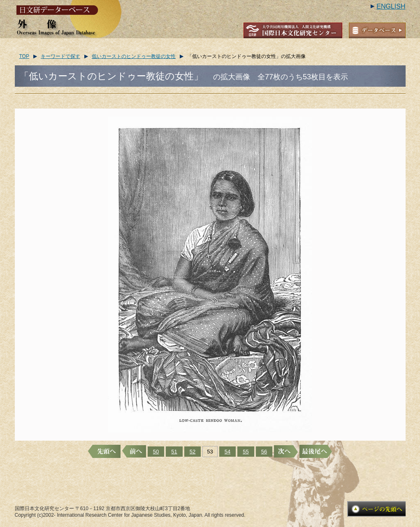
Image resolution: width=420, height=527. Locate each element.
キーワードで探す (60, 56)
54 (227, 452)
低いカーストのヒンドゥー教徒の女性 (134, 56)
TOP (24, 56)
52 (193, 452)
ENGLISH (391, 6)
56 (264, 452)
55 (246, 452)
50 (156, 452)
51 (174, 452)
